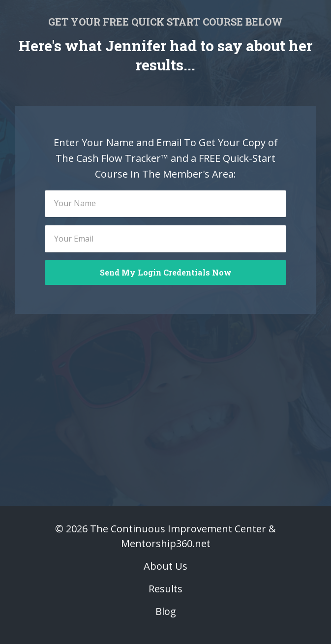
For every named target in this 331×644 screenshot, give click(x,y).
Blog (166, 611)
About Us (165, 566)
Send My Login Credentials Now (166, 272)
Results (165, 589)
